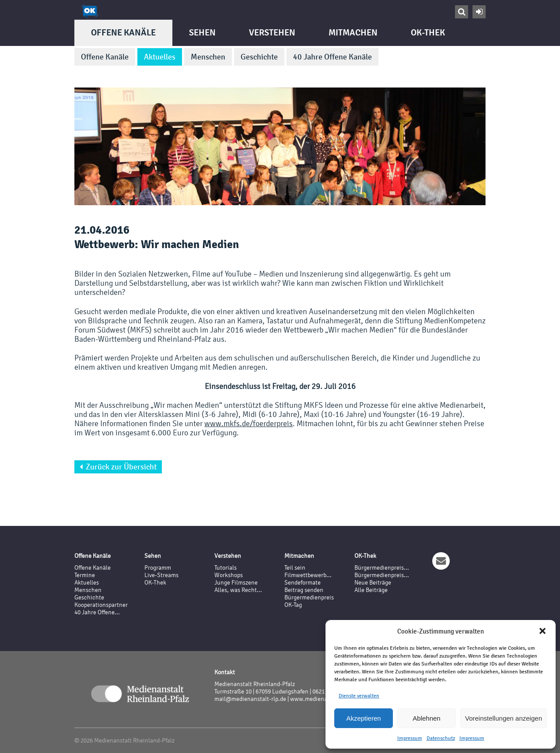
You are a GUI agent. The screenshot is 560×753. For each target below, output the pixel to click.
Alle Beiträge (371, 590)
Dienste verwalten (359, 696)
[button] (542, 631)
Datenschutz (441, 738)
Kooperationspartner (101, 605)
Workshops (229, 575)
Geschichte (259, 57)
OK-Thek (428, 33)
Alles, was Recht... (238, 590)
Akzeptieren (363, 718)
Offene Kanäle (123, 33)
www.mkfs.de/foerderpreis (248, 423)
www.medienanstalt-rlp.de (325, 699)
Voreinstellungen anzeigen (504, 718)
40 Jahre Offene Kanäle (332, 57)
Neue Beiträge (373, 583)
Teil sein (295, 568)
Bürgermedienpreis (309, 597)
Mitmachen (353, 33)
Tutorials (226, 568)
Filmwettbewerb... (308, 575)
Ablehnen (426, 718)
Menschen (208, 57)
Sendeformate (303, 583)
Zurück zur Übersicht (118, 467)
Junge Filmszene (236, 583)
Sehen (202, 33)
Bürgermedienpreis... (382, 568)
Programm (158, 568)
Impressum (410, 738)
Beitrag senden (304, 590)
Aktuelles (160, 57)
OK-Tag (293, 605)
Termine (85, 575)
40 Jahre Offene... (97, 612)
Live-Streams (161, 575)
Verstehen (272, 33)
